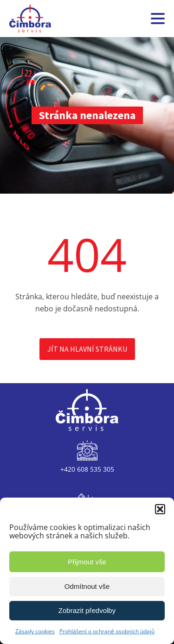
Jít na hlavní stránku (87, 349)
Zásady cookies (35, 631)
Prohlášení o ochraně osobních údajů (107, 631)
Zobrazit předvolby (87, 610)
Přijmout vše (87, 562)
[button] (160, 509)
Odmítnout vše (87, 586)
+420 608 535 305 (87, 469)
